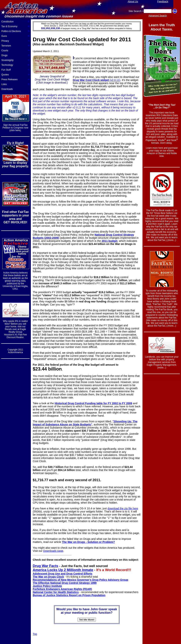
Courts (15, 50)
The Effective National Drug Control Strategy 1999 (65, 583)
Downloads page (53, 551)
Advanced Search (158, 16)
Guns (15, 36)
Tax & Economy (15, 26)
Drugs (15, 55)
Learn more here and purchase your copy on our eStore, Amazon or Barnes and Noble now (162, 152)
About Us (133, 1)
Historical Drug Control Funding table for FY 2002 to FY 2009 (93, 403)
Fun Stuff (15, 69)
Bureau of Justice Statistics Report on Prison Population (69, 595)
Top (35, 634)
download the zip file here (123, 508)
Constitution (15, 21)
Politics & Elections (15, 31)
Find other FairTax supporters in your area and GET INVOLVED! (15, 217)
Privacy (15, 41)
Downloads (7, 89)
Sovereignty (15, 60)
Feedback (163, 1)
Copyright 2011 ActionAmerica (15, 351)
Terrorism (15, 45)
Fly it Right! (15, 143)
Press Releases (15, 79)
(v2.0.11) (97, 80)
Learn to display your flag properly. (15, 164)
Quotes (15, 74)
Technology (15, 65)
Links (15, 84)
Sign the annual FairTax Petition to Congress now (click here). (15, 128)
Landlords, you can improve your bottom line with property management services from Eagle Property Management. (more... (162, 362)
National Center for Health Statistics (56, 592)
